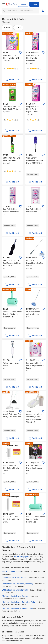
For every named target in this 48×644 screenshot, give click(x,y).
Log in (34, 4)
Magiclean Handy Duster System (15, 596)
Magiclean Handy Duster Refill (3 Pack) (17, 608)
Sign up (23, 4)
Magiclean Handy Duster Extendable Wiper (19, 602)
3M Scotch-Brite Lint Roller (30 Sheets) (17, 584)
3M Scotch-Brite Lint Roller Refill (15, 590)
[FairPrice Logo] (12, 4)
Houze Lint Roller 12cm (11, 571)
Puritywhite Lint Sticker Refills (14, 578)
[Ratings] (11, 69)
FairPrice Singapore (21, 557)
